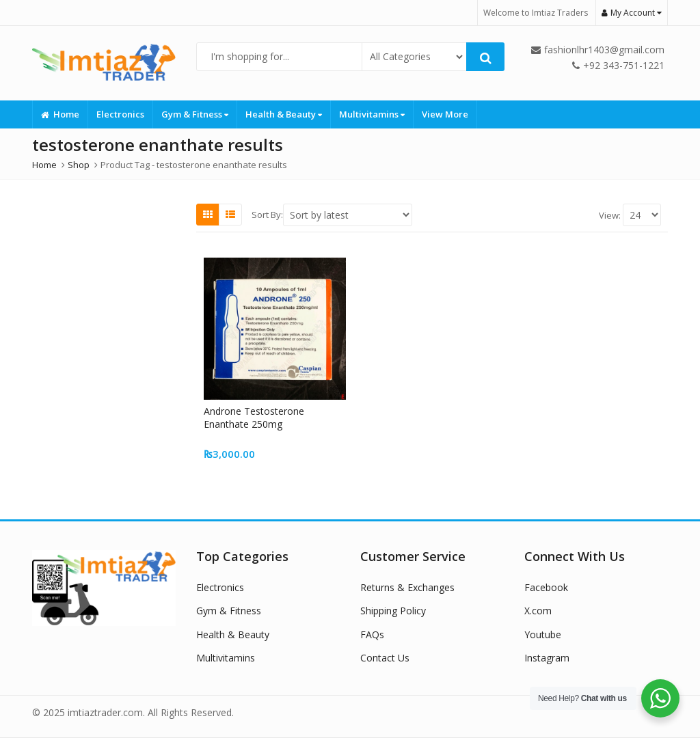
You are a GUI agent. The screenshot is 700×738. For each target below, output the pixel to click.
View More (445, 114)
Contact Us (385, 658)
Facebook (546, 587)
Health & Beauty (284, 114)
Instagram (547, 658)
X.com (538, 611)
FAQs (372, 634)
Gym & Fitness (195, 114)
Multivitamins (372, 114)
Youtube (543, 634)
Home (60, 114)
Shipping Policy (393, 611)
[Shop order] (348, 215)
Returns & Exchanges (407, 587)
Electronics (120, 114)
